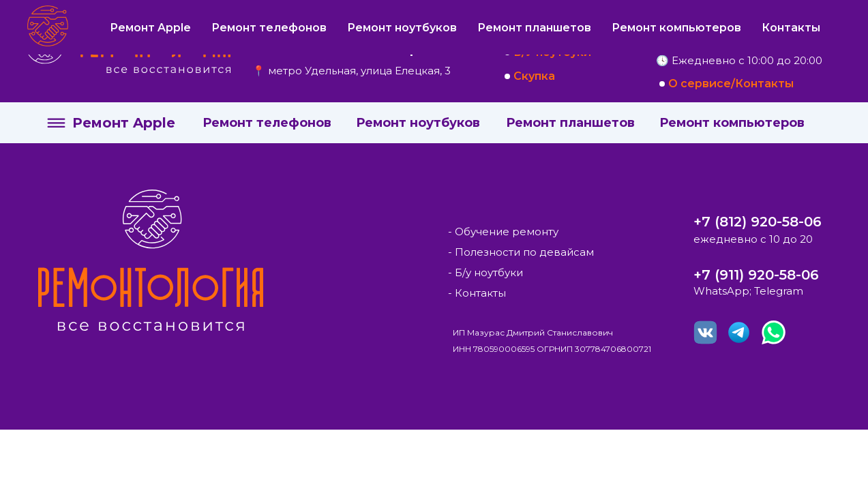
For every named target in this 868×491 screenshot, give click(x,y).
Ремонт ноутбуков (418, 123)
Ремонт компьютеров (732, 123)
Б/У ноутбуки (552, 52)
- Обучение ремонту (503, 232)
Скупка (534, 76)
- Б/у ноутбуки (485, 272)
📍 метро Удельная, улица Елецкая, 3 (351, 71)
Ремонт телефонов (267, 123)
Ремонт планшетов (570, 123)
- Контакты (477, 293)
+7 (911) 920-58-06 (756, 275)
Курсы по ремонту (567, 28)
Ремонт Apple (124, 123)
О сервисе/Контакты (731, 84)
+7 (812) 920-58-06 (758, 222)
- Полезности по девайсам (521, 252)
